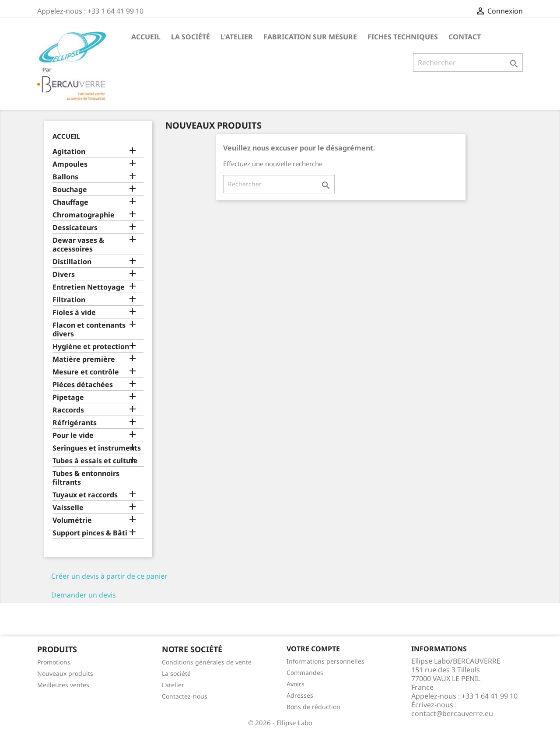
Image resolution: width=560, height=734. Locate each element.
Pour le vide (73, 435)
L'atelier (237, 37)
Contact (465, 37)
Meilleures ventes (63, 685)
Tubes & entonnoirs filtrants (86, 478)
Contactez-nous (185, 696)
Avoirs (296, 684)
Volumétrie (72, 520)
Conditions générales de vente (207, 662)
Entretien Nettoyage (89, 287)
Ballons (65, 177)
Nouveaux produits (65, 673)
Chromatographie (84, 215)
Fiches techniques (403, 37)
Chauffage (70, 202)
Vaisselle (68, 508)
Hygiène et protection (91, 347)
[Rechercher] (468, 63)
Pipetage (68, 397)
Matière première (84, 359)
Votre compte (313, 649)
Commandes (305, 673)
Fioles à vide (74, 313)
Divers (64, 274)
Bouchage (70, 190)
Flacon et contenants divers (89, 330)
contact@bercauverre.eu (452, 713)
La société (191, 37)
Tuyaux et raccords (85, 495)
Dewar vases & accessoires (78, 245)
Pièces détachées (83, 385)
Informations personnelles (325, 661)
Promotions (54, 662)
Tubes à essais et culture (95, 461)
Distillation (72, 262)
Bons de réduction (313, 707)
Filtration (69, 300)
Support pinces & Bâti (90, 533)
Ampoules (70, 164)
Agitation (69, 152)
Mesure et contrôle (86, 372)
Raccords (68, 410)
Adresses (300, 695)
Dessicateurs (75, 228)
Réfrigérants (75, 423)
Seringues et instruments (97, 448)
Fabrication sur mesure (310, 37)
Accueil (146, 37)
